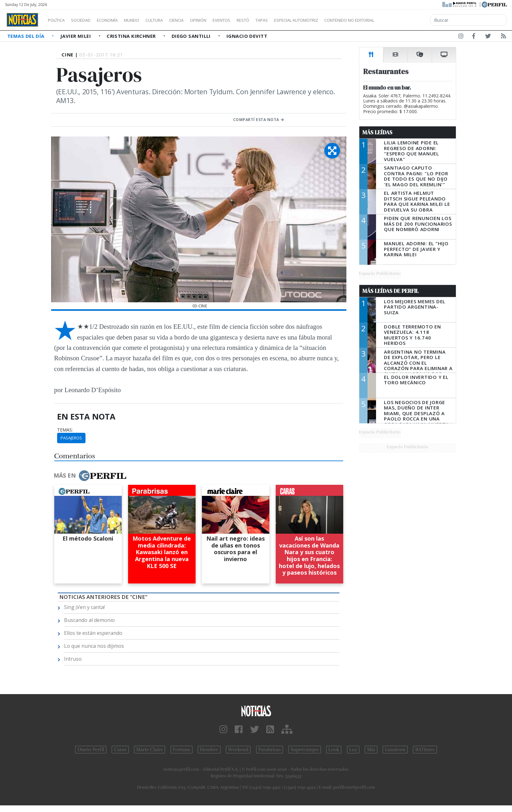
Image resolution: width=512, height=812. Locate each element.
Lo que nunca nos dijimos (94, 646)
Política (59, 20)
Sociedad (87, 20)
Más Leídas (377, 132)
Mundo (146, 20)
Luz (353, 750)
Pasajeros (71, 438)
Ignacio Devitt (247, 36)
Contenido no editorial (403, 20)
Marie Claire (150, 750)
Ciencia (198, 20)
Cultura (172, 20)
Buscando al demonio (89, 620)
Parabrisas (270, 750)
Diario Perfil (91, 750)
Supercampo (305, 750)
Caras (120, 750)
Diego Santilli (192, 36)
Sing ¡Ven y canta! (84, 607)
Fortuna (182, 750)
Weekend (238, 750)
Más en (90, 476)
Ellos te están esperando (93, 633)
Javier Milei (76, 36)
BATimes (425, 750)
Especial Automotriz (338, 20)
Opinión (224, 20)
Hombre (209, 750)
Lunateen (395, 750)
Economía (118, 20)
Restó (276, 20)
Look (334, 750)
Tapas (297, 20)
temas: (65, 430)
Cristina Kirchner (132, 36)
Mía (371, 750)
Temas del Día (26, 36)
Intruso (73, 659)
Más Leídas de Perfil (391, 291)
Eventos (251, 20)
